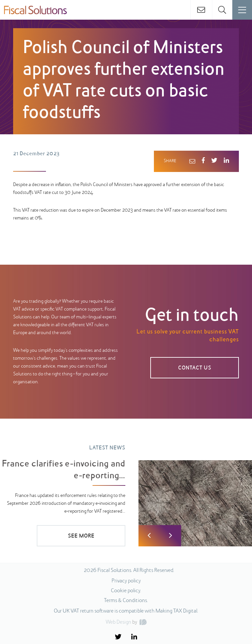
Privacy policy (126, 581)
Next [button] (170, 536)
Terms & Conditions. (126, 601)
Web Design (118, 622)
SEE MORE (81, 536)
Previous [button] (149, 536)
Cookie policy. (126, 591)
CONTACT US (195, 368)
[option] (126, 491)
